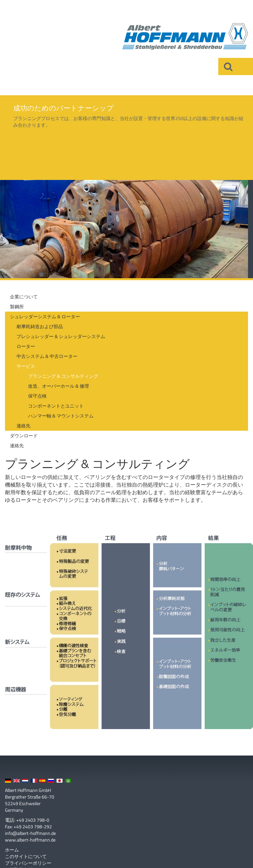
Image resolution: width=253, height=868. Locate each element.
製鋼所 (17, 306)
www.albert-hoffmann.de (30, 840)
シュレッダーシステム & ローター (45, 316)
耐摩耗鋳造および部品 (40, 326)
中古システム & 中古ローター (47, 356)
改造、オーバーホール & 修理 (59, 386)
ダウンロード (24, 435)
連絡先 (23, 426)
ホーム (12, 850)
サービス (26, 366)
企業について (24, 297)
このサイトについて (26, 856)
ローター (26, 346)
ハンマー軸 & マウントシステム (61, 416)
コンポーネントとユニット (56, 406)
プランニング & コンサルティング (63, 376)
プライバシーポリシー (28, 863)
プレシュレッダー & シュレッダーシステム (61, 336)
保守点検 (37, 396)
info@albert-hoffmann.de (30, 833)
